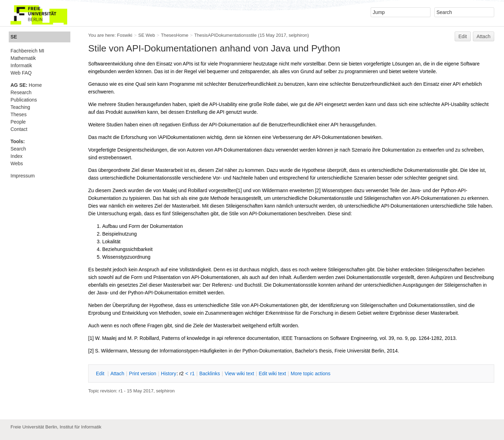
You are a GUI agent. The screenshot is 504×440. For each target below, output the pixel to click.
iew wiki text (239, 373)
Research (21, 92)
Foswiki (125, 35)
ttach (117, 373)
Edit (463, 36)
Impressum (23, 176)
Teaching (20, 107)
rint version (143, 373)
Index (16, 156)
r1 (192, 373)
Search (18, 149)
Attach (484, 36)
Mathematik (23, 58)
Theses (19, 114)
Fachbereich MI (27, 51)
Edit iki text (272, 373)
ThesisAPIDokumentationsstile (225, 35)
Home (26, 85)
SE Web (147, 35)
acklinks (209, 373)
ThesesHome (175, 35)
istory (169, 373)
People (18, 122)
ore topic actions (310, 373)
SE (14, 37)
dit (101, 373)
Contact (19, 129)
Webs (17, 163)
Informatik (21, 65)
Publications (24, 100)
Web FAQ (21, 73)
